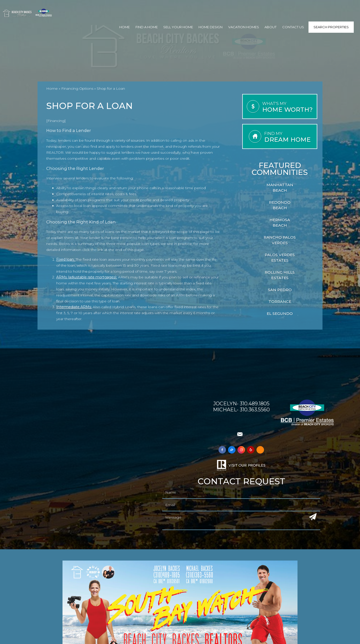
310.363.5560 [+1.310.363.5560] (255, 409)
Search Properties (331, 27)
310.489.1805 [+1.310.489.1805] (255, 403)
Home (124, 27)
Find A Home (147, 27)
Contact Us (293, 27)
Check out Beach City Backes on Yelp (241, 423)
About (270, 27)
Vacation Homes (244, 27)
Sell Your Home (178, 27)
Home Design (210, 27)
